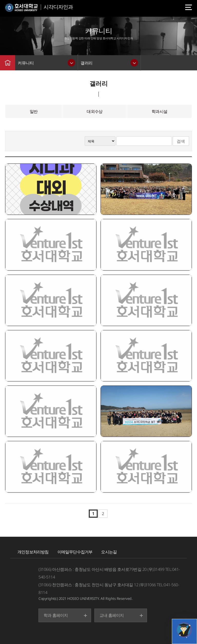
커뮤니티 (26, 63)
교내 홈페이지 (112, 615)
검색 (181, 141)
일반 (34, 111)
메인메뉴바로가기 (0, 0)
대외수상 (95, 111)
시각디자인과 (58, 7)
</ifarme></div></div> (184, 630)
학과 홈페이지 (56, 615)
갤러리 (87, 63)
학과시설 (159, 111)
